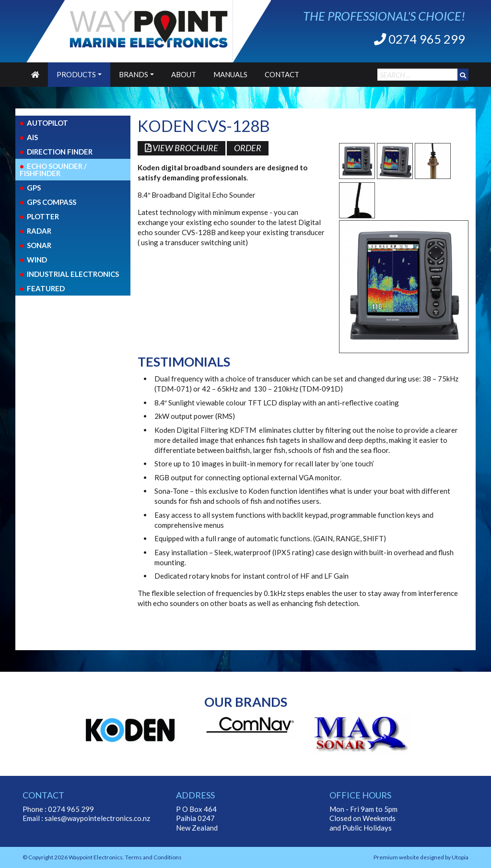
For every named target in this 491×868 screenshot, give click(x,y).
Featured (46, 288)
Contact (282, 74)
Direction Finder (60, 152)
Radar (39, 231)
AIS (32, 137)
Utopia (460, 857)
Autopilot (47, 123)
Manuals (230, 74)
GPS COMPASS (52, 202)
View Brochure (183, 149)
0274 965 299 (420, 39)
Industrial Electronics (73, 274)
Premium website (396, 857)
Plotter (43, 216)
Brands (134, 74)
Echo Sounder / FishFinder (53, 170)
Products (76, 74)
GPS (34, 188)
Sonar (39, 245)
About (184, 74)
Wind (37, 260)
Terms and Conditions (153, 857)
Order (253, 149)
